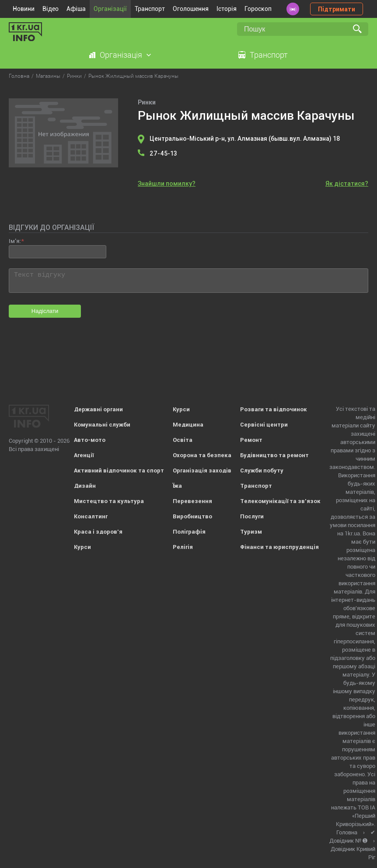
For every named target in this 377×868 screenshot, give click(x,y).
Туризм (251, 532)
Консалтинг (91, 516)
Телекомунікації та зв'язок (280, 501)
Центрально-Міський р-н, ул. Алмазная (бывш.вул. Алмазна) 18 (245, 139)
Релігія (183, 547)
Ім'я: (15, 241)
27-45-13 (163, 153)
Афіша (76, 9)
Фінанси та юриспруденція (279, 547)
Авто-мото (90, 440)
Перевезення (192, 501)
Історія (227, 9)
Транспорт (150, 9)
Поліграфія (189, 532)
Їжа (177, 486)
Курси (82, 547)
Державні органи (98, 409)
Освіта (183, 440)
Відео (51, 9)
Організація (121, 55)
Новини (24, 9)
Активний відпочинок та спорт (119, 470)
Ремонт (251, 440)
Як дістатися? (347, 184)
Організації (110, 9)
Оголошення (191, 9)
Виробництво (192, 516)
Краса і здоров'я (98, 532)
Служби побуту (262, 470)
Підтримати (337, 9)
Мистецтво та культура (109, 501)
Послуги (252, 516)
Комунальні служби (102, 425)
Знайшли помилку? (167, 184)
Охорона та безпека (202, 455)
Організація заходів (202, 470)
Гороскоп (258, 9)
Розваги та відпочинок (274, 409)
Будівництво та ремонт (274, 455)
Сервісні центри (264, 425)
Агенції (84, 455)
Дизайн (85, 486)
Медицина (188, 425)
